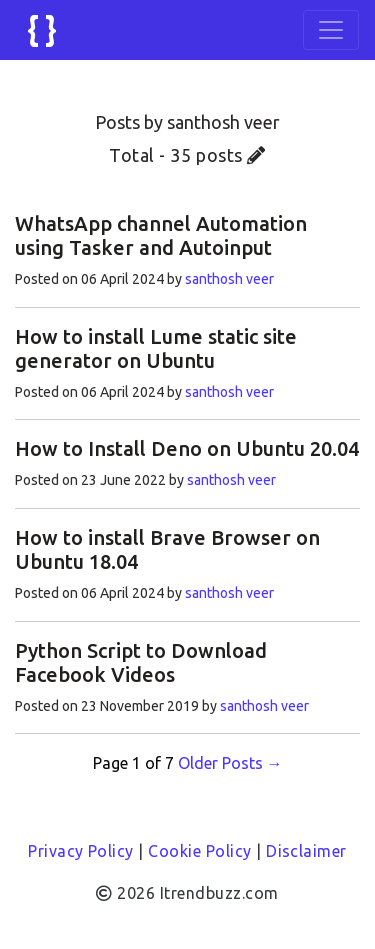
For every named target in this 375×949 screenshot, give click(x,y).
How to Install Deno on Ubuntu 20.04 (187, 448)
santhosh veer (229, 279)
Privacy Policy (81, 851)
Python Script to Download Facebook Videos (141, 662)
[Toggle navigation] (331, 30)
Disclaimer (306, 851)
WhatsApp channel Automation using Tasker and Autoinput (161, 235)
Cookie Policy (199, 851)
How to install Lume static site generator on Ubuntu (156, 348)
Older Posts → (230, 763)
